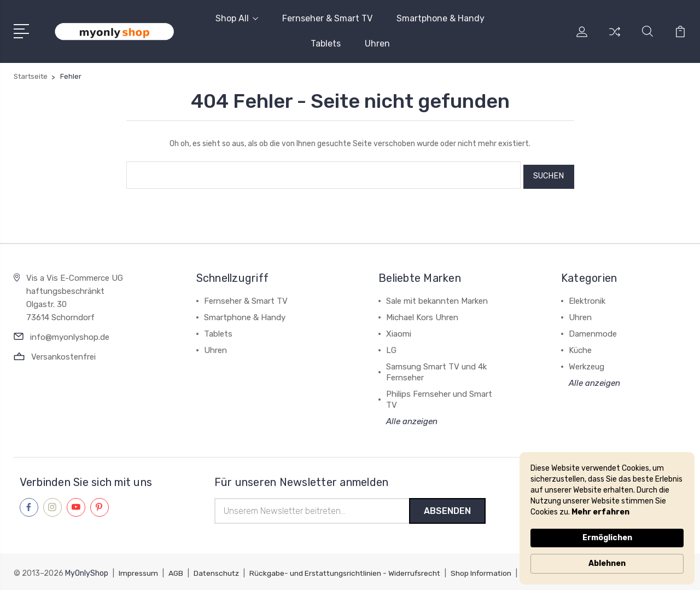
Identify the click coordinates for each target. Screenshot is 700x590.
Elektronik (587, 298)
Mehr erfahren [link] (600, 512)
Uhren (377, 44)
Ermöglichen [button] (607, 538)
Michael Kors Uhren (422, 314)
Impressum (138, 571)
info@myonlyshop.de (70, 334)
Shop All (237, 18)
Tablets (326, 44)
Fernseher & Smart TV (327, 18)
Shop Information (488, 571)
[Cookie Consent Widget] (607, 518)
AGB (176, 571)
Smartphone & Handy (441, 18)
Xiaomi (399, 331)
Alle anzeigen (412, 418)
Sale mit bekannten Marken (437, 298)
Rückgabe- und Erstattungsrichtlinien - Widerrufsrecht (349, 571)
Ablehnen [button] (607, 563)
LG (391, 347)
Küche (580, 347)
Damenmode (593, 331)
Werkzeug (587, 363)
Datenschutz (218, 571)
